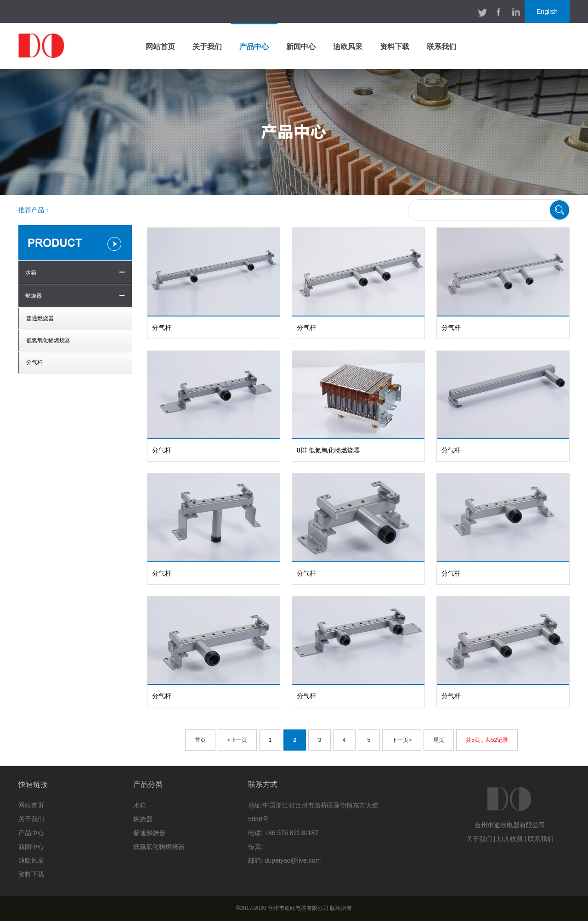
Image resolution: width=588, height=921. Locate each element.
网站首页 (160, 47)
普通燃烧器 (40, 318)
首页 (200, 740)
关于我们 (207, 47)
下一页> (402, 740)
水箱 (31, 272)
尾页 (439, 740)
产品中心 (254, 47)
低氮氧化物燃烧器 (48, 340)
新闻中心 (301, 47)
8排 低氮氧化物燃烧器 (328, 450)
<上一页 (237, 740)
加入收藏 (510, 839)
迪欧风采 (348, 47)
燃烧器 (34, 296)
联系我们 (441, 47)
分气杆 (34, 362)
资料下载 (395, 47)
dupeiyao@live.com (293, 860)
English (547, 11)
